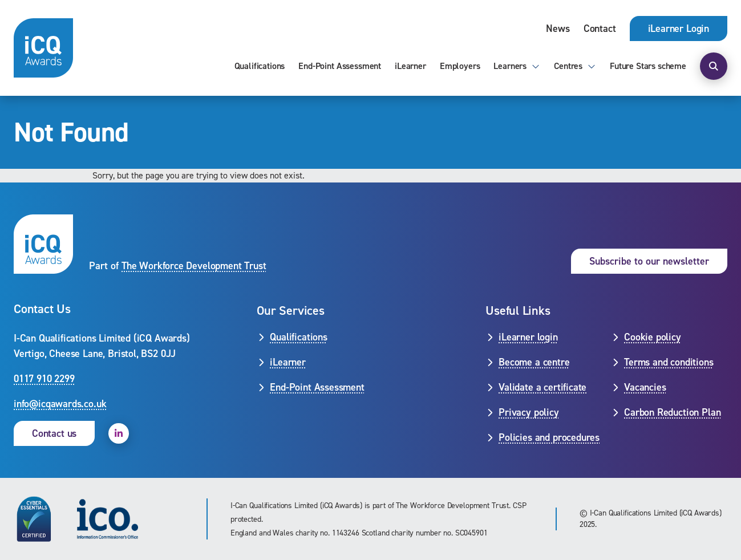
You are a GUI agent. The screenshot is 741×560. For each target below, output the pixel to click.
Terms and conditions (669, 362)
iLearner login (528, 337)
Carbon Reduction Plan (672, 412)
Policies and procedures (549, 437)
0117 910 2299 (44, 379)
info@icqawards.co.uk (60, 404)
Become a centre (534, 362)
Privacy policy (529, 412)
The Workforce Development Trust (194, 266)
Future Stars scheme (648, 66)
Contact (600, 29)
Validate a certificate (542, 387)
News (558, 29)
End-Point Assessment (340, 66)
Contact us (54, 433)
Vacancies (645, 387)
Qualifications (260, 66)
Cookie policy (653, 337)
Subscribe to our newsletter (649, 261)
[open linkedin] (119, 433)
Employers (460, 66)
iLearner (410, 66)
